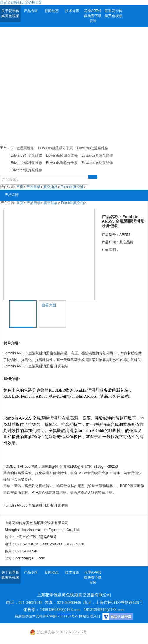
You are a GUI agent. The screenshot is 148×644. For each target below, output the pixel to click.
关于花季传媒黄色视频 (10, 13)
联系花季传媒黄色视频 (114, 13)
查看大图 (49, 305)
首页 (20, 187)
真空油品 (50, 187)
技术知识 (72, 11)
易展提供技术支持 (29, 616)
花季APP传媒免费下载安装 (93, 16)
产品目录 (33, 187)
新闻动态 (52, 11)
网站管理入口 (90, 616)
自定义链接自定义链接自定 (21, 2)
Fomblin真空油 (72, 187)
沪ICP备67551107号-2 (60, 616)
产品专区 (31, 11)
